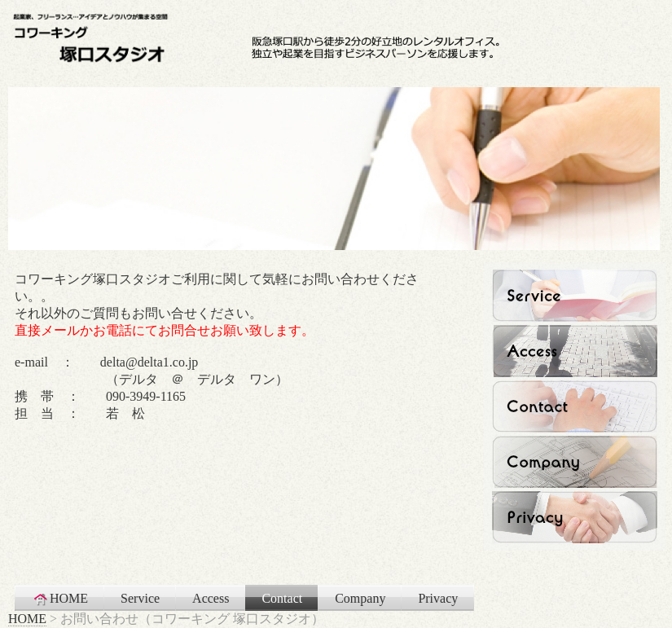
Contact (282, 598)
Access (211, 598)
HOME (60, 599)
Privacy (438, 598)
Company (360, 598)
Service (140, 598)
